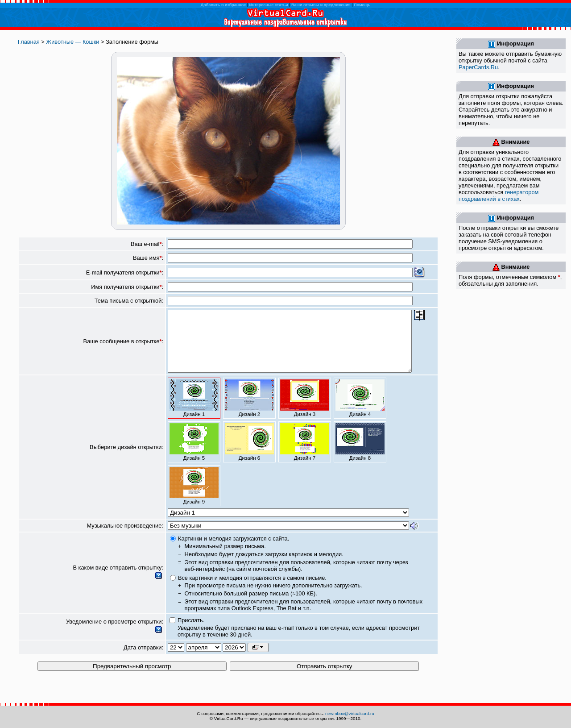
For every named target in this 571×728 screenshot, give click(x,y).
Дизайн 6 (249, 454)
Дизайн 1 (194, 410)
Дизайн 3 (305, 410)
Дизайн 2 (249, 410)
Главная (29, 42)
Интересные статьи (269, 5)
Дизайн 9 (194, 498)
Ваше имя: (148, 258)
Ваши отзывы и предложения (321, 5)
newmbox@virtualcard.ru (350, 713)
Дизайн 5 (194, 454)
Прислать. (191, 632)
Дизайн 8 (360, 454)
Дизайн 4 (360, 410)
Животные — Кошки (72, 42)
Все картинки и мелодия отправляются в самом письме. (252, 590)
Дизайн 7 (305, 454)
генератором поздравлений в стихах (499, 196)
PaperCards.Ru (478, 67)
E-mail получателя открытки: (125, 272)
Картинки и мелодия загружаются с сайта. (234, 551)
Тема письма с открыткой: (129, 301)
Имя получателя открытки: (127, 287)
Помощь (362, 5)
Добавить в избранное (223, 5)
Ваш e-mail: (147, 244)
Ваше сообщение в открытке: (123, 347)
